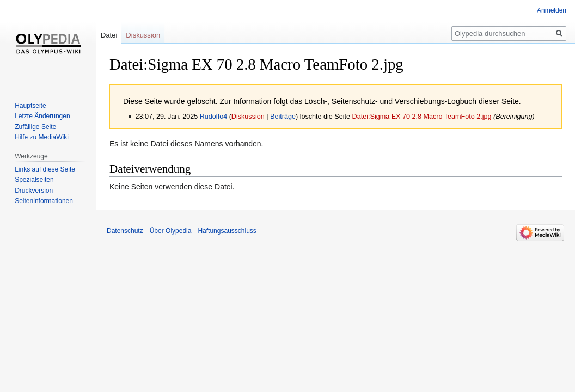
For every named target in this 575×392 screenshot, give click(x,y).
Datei (109, 35)
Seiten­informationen (44, 201)
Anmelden (552, 10)
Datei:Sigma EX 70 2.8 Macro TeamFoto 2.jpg (422, 117)
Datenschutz (125, 231)
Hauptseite (30, 106)
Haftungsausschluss (227, 231)
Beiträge (283, 117)
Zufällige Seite (35, 127)
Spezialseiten (34, 180)
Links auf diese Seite (45, 169)
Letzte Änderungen (42, 116)
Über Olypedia (171, 231)
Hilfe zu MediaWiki (42, 137)
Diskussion (248, 117)
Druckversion (34, 191)
